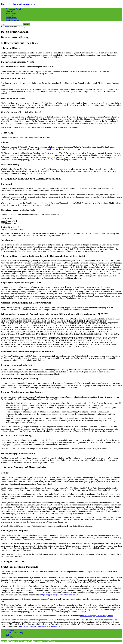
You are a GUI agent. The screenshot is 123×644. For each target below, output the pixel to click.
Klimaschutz (11, 11)
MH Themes (51, 641)
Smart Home (11, 13)
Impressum (10, 630)
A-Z (7, 635)
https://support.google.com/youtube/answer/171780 (61, 595)
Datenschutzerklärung (14, 633)
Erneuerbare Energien (14, 9)
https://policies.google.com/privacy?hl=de (97, 616)
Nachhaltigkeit (11, 18)
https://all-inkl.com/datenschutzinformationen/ (61, 149)
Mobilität (9, 16)
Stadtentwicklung (12, 20)
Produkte (9, 637)
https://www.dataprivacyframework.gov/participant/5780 (41, 626)
